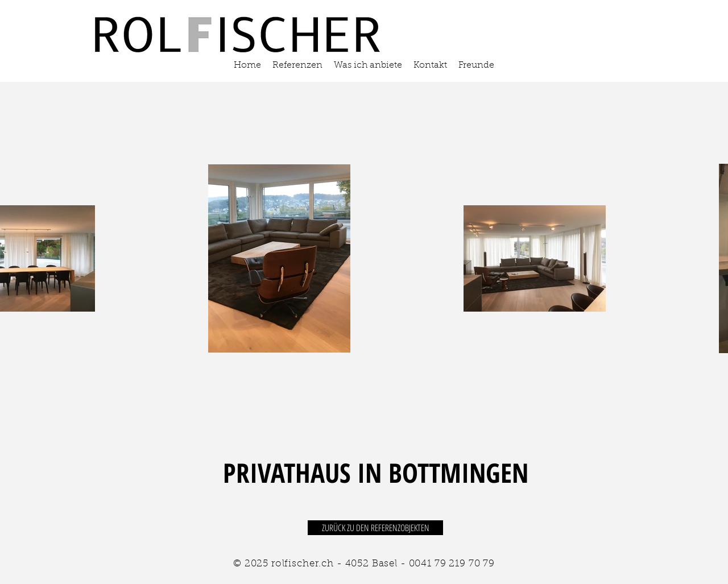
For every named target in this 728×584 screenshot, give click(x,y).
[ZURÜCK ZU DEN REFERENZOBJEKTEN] (375, 528)
